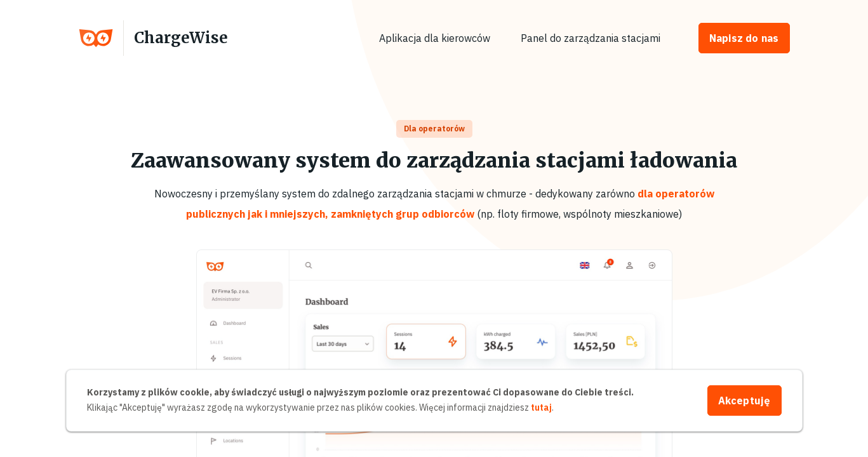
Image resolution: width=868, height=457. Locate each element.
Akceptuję (744, 401)
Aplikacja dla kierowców (435, 38)
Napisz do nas (744, 38)
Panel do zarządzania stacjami (591, 38)
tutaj (541, 407)
